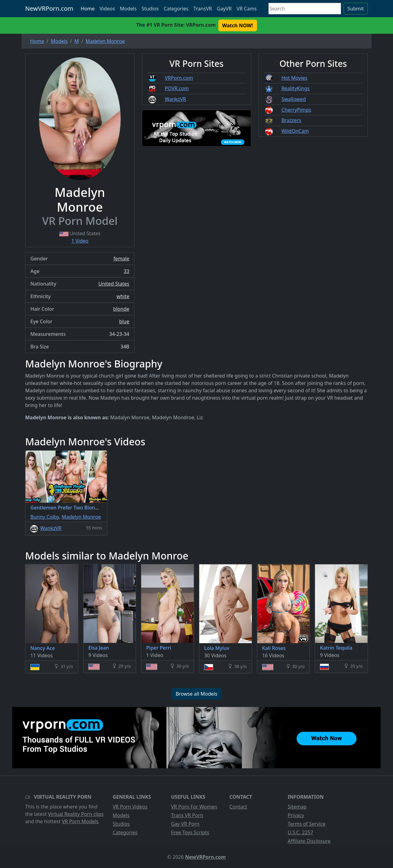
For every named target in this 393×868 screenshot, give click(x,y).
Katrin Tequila (336, 648)
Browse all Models (196, 694)
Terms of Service (307, 824)
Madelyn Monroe (81, 517)
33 (126, 271)
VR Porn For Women (194, 807)
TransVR (203, 9)
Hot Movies (294, 78)
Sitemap (297, 807)
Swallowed (294, 99)
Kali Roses (274, 648)
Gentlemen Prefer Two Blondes (67, 508)
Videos (107, 9)
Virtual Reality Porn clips (76, 814)
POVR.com (177, 88)
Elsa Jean (99, 648)
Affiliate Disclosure (309, 841)
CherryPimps (296, 110)
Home (88, 9)
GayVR (224, 9)
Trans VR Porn (187, 815)
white (123, 296)
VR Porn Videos (130, 807)
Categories (176, 9)
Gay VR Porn (185, 824)
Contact (238, 807)
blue (124, 321)
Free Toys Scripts (190, 832)
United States (114, 284)
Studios (150, 9)
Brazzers (291, 120)
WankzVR (175, 99)
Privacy (296, 815)
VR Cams (247, 9)
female (121, 259)
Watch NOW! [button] (238, 25)
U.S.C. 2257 (300, 832)
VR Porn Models (80, 821)
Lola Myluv (217, 648)
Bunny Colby (45, 517)
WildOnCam (295, 131)
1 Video (80, 241)
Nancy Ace (43, 648)
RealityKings (296, 88)
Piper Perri (159, 648)
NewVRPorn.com (49, 8)
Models (128, 9)
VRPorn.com (179, 78)
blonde (121, 309)
